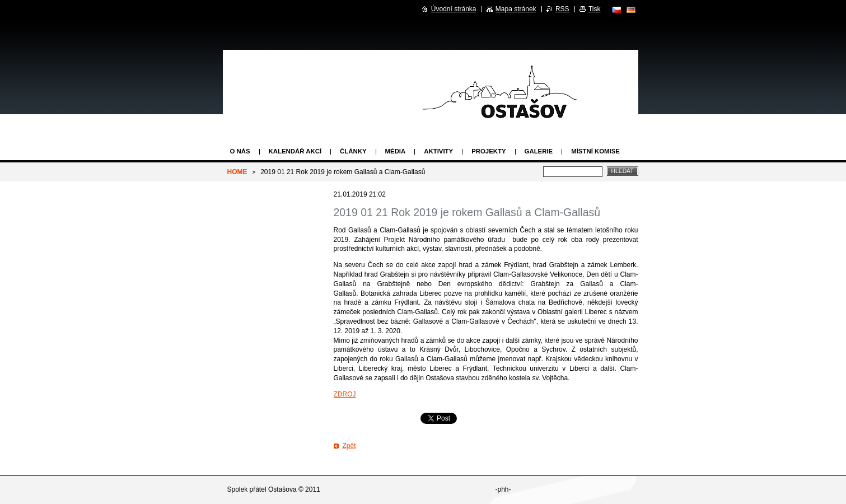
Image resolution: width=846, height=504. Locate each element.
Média (396, 151)
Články (353, 151)
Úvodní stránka (454, 9)
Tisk (595, 9)
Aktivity (438, 151)
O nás (240, 151)
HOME (237, 172)
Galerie (539, 151)
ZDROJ (345, 394)
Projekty (489, 151)
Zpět (349, 446)
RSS (562, 9)
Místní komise (595, 151)
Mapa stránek (516, 9)
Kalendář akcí (295, 151)
